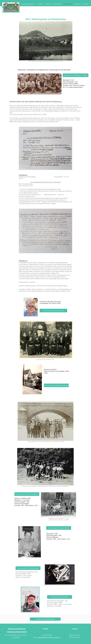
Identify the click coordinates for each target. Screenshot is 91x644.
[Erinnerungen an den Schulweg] (53, 311)
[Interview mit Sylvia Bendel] (60, 597)
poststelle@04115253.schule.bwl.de (49, 637)
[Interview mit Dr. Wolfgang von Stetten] (76, 75)
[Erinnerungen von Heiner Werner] (59, 528)
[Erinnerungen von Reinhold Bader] (28, 568)
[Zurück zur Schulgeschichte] (45, 619)
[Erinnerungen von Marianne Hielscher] (56, 385)
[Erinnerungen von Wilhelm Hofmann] (27, 494)
